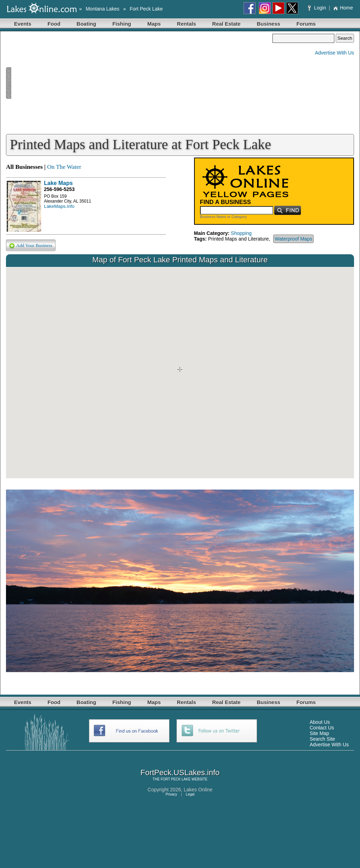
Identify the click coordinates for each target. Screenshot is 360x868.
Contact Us (322, 728)
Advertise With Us (335, 53)
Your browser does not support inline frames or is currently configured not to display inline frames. (180, 373)
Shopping (241, 233)
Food (54, 24)
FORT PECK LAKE (176, 779)
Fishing (122, 24)
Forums (306, 24)
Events (23, 24)
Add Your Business (31, 246)
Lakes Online (198, 790)
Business (268, 24)
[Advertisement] (139, 83)
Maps (154, 24)
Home (343, 8)
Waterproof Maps (293, 239)
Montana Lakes (103, 9)
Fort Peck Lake (146, 9)
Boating (86, 24)
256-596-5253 (59, 189)
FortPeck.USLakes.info (180, 773)
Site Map (319, 733)
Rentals (186, 24)
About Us (320, 722)
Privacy (171, 794)
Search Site (322, 739)
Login (318, 8)
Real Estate (227, 24)
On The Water (64, 167)
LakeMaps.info (59, 206)
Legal (190, 794)
